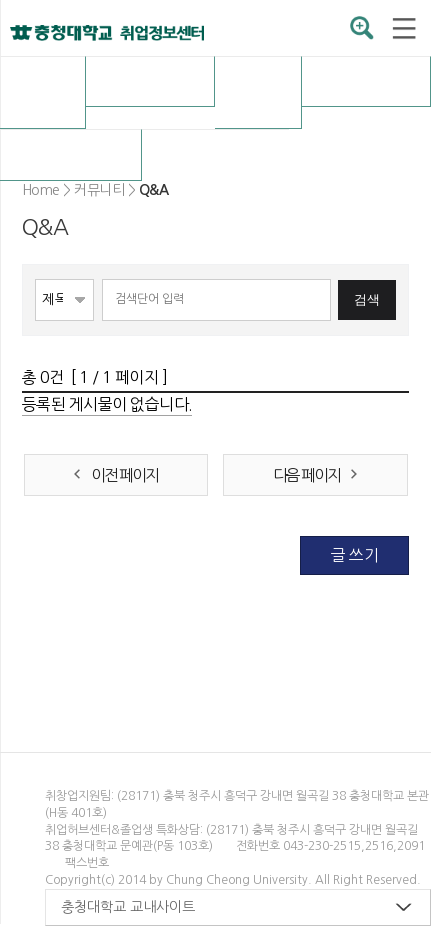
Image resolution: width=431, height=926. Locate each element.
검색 (367, 299)
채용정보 (150, 81)
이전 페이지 (124, 475)
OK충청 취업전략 (258, 92)
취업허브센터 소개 (43, 92)
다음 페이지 (306, 475)
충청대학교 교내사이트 (128, 907)
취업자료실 (365, 81)
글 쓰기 (354, 555)
